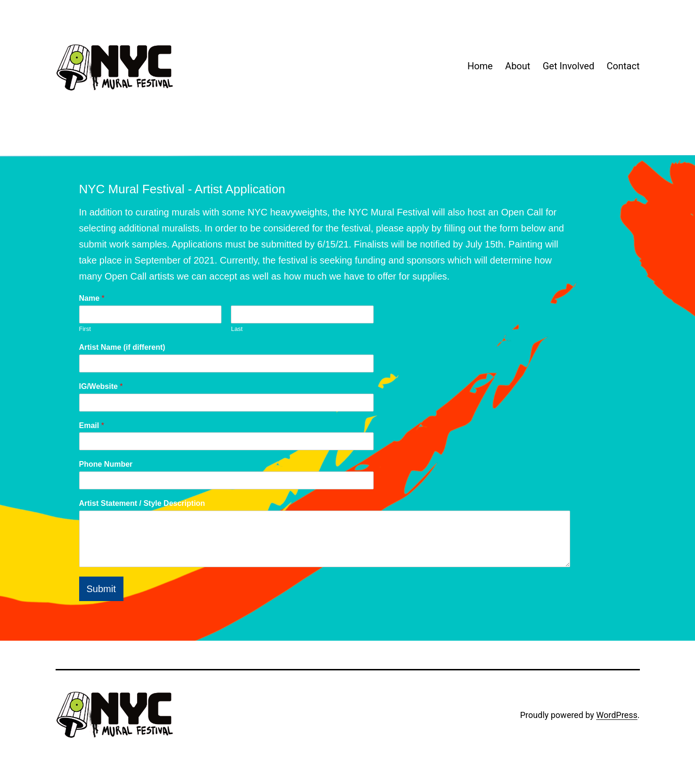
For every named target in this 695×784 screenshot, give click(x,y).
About (518, 66)
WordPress (617, 715)
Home (480, 66)
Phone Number (106, 464)
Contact (623, 66)
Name (92, 298)
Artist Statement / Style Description (142, 503)
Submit (101, 589)
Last (237, 329)
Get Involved (568, 66)
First (85, 329)
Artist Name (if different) (122, 347)
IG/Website (101, 386)
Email (92, 425)
